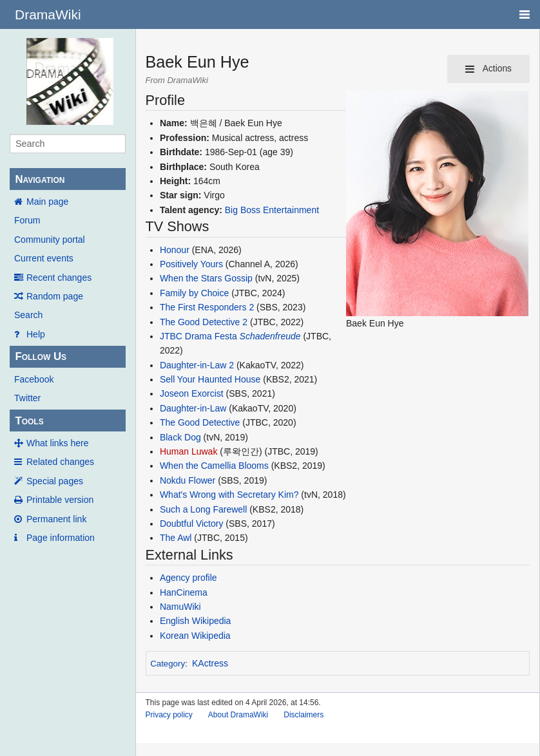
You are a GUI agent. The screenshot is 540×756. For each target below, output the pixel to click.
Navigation (40, 179)
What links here (57, 443)
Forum (27, 220)
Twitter (27, 398)
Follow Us (41, 356)
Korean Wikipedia (195, 636)
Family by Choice (194, 293)
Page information (61, 538)
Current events (44, 258)
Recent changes (59, 278)
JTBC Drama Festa (198, 336)
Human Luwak (189, 451)
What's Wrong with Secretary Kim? (229, 495)
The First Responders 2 (207, 307)
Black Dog (180, 437)
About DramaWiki (238, 715)
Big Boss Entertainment (272, 210)
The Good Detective (200, 422)
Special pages (55, 481)
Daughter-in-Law (193, 408)
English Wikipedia (196, 621)
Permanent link (56, 519)
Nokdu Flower (188, 480)
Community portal (50, 240)
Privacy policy (169, 715)
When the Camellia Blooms (214, 466)
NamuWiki (180, 607)
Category (168, 664)
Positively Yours (191, 264)
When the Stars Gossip (206, 278)
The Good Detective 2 (204, 322)
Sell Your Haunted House (210, 379)
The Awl (176, 538)
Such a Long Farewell (203, 509)
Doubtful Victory (192, 524)
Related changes (60, 462)
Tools (29, 421)
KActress (210, 663)
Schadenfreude (270, 336)
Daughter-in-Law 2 (197, 365)
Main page (47, 202)
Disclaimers (304, 715)
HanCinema (184, 592)
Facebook (34, 379)
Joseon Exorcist (192, 393)
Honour (175, 250)
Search (28, 315)
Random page (55, 296)
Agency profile (188, 578)
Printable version (60, 500)
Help (36, 334)
